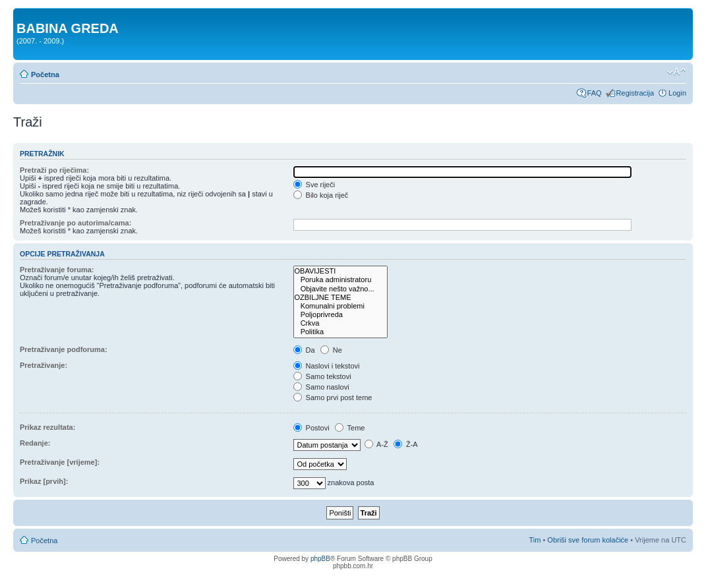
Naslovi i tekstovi (327, 366)
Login (677, 93)
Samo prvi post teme (333, 397)
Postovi (311, 428)
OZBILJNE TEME (340, 298)
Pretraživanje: (44, 365)
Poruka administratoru (340, 280)
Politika (340, 332)
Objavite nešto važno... (340, 289)
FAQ (595, 93)
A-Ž (376, 444)
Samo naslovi (321, 387)
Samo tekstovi (322, 376)
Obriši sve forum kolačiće (588, 540)
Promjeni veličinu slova (677, 72)
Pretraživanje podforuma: (64, 349)
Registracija (635, 93)
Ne (331, 350)
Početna (45, 74)
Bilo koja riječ (321, 195)
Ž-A (406, 444)
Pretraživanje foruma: (57, 270)
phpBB (320, 559)
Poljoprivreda (340, 315)
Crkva (340, 323)
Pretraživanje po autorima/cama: (75, 223)
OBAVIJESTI (340, 271)
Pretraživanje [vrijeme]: (60, 462)
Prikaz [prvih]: (44, 481)
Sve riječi (314, 185)
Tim (535, 540)
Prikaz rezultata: (47, 427)
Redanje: (35, 443)
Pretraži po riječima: (54, 170)
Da (304, 350)
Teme (350, 428)
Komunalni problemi (340, 306)
